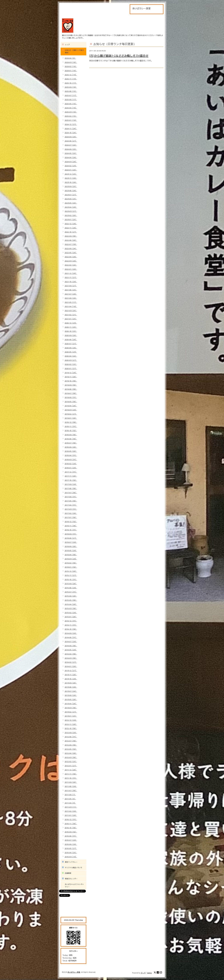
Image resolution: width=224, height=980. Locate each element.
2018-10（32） (71, 431)
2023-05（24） (71, 203)
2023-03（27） (71, 211)
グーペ (143, 973)
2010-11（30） (71, 824)
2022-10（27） (71, 232)
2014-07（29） (71, 642)
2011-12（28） (71, 770)
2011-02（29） (71, 811)
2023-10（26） (71, 182)
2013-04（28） (71, 704)
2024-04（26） (71, 157)
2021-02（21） (71, 315)
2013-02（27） (71, 712)
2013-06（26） (71, 695)
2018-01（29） (71, 468)
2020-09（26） (71, 335)
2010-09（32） (71, 832)
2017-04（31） (71, 505)
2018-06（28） (71, 447)
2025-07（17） (71, 95)
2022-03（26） (71, 261)
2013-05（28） (71, 699)
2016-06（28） (71, 546)
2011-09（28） (71, 782)
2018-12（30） (71, 422)
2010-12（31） (71, 819)
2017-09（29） (71, 484)
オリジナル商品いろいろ (73, 868)
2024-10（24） (71, 133)
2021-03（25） (71, 311)
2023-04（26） (71, 207)
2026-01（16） (71, 71)
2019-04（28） (71, 406)
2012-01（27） (71, 766)
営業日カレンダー (71, 879)
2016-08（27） (71, 538)
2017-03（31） (71, 509)
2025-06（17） (71, 100)
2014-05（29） (71, 650)
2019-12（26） (71, 373)
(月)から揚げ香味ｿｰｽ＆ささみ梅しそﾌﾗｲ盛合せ (119, 56)
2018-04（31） (71, 455)
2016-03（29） (71, 559)
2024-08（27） (71, 141)
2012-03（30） (71, 757)
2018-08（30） (71, 439)
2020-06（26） (71, 348)
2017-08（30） (71, 488)
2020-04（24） (71, 356)
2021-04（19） (71, 306)
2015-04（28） (71, 604)
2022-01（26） (71, 269)
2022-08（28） (71, 240)
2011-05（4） (70, 799)
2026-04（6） (70, 58)
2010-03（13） (71, 857)
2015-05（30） (71, 600)
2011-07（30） (71, 790)
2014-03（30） (71, 658)
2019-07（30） (71, 393)
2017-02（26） (71, 513)
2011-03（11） (71, 807)
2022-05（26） (71, 253)
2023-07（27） (71, 195)
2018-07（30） (71, 443)
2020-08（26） (71, 339)
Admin (149, 973)
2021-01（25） (71, 319)
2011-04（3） (70, 803)
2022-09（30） (71, 236)
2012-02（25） (71, 762)
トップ (67, 45)
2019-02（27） (71, 414)
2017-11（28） (71, 476)
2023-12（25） (71, 174)
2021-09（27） (71, 286)
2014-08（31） (71, 637)
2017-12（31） (71, 472)
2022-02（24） (71, 265)
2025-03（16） (71, 112)
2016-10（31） (71, 530)
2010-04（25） (71, 853)
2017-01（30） (71, 517)
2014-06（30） (71, 646)
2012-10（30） (71, 728)
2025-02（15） (71, 116)
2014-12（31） (71, 621)
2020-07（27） (71, 344)
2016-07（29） (71, 542)
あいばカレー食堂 (74, 972)
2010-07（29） (71, 840)
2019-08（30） (71, 389)
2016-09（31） (71, 534)
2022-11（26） (71, 228)
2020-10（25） (71, 331)
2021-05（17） (71, 302)
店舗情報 (68, 873)
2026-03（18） (71, 62)
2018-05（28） (71, 451)
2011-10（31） (71, 778)
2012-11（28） (71, 724)
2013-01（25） (71, 716)
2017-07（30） (71, 493)
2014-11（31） (71, 625)
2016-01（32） (71, 567)
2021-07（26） (71, 294)
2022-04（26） (71, 257)
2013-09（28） (71, 683)
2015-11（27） (71, 575)
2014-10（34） (71, 629)
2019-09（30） (71, 385)
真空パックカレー (71, 862)
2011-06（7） (70, 795)
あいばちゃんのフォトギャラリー (74, 885)
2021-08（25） (71, 290)
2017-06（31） (71, 497)
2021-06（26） (71, 298)
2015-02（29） (71, 613)
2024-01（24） (71, 170)
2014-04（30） (71, 654)
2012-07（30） (71, 741)
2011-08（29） (71, 786)
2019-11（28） (71, 377)
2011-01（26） (71, 815)
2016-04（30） (71, 555)
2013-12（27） (71, 670)
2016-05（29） (71, 550)
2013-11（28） (71, 675)
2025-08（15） (71, 91)
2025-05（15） (71, 104)
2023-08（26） (71, 191)
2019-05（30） (71, 402)
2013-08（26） (71, 687)
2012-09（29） (71, 733)
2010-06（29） (71, 844)
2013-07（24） (71, 691)
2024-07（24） (71, 145)
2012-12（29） (71, 720)
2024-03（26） (71, 162)
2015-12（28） (71, 571)
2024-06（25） (71, 149)
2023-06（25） (71, 199)
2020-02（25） (71, 364)
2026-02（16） (71, 66)
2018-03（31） (71, 459)
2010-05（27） (71, 848)
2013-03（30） (71, 708)
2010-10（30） (71, 828)
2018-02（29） (71, 464)
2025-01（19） (71, 120)
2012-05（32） (71, 749)
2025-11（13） (71, 79)
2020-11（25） (71, 327)
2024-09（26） (71, 137)
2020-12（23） (71, 323)
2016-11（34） (71, 526)
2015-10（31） (71, 579)
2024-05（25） (71, 153)
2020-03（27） (71, 360)
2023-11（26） (71, 178)
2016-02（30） (71, 563)
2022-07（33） (71, 244)
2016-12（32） (71, 522)
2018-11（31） (71, 426)
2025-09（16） (71, 87)
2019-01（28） (71, 418)
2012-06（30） (71, 745)
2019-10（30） (71, 381)
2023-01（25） (71, 219)
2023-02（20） (71, 215)
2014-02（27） (71, 662)
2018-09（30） (71, 435)
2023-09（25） (71, 186)
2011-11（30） (71, 774)
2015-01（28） (71, 617)
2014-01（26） (71, 666)
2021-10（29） (71, 282)
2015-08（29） (71, 588)
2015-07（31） (71, 592)
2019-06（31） (71, 397)
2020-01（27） (71, 368)
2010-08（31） (71, 836)
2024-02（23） (71, 166)
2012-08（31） (71, 737)
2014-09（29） (71, 633)
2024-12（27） (71, 124)
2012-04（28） (71, 753)
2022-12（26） (71, 224)
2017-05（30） (71, 501)
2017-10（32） (71, 480)
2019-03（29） (71, 410)
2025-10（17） (71, 83)
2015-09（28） (71, 584)
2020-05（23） (71, 352)
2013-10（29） (71, 679)
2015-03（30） (71, 608)
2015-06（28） (71, 596)
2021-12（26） (71, 273)
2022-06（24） (71, 248)
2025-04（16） (71, 108)
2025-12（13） (71, 75)
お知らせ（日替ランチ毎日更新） (74, 51)
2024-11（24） (71, 128)
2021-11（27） (71, 277)
